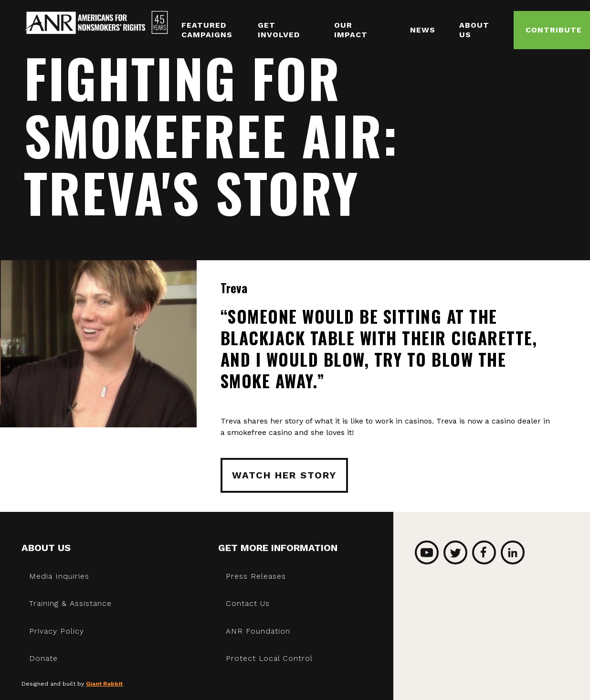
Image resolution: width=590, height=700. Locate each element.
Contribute (554, 30)
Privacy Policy (57, 631)
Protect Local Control (269, 658)
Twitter (455, 552)
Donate (43, 658)
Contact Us (248, 603)
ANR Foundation (258, 631)
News (423, 30)
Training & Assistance (70, 603)
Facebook (484, 552)
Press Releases (256, 576)
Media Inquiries (59, 576)
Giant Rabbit (104, 684)
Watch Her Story (284, 475)
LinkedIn (513, 552)
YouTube (427, 552)
